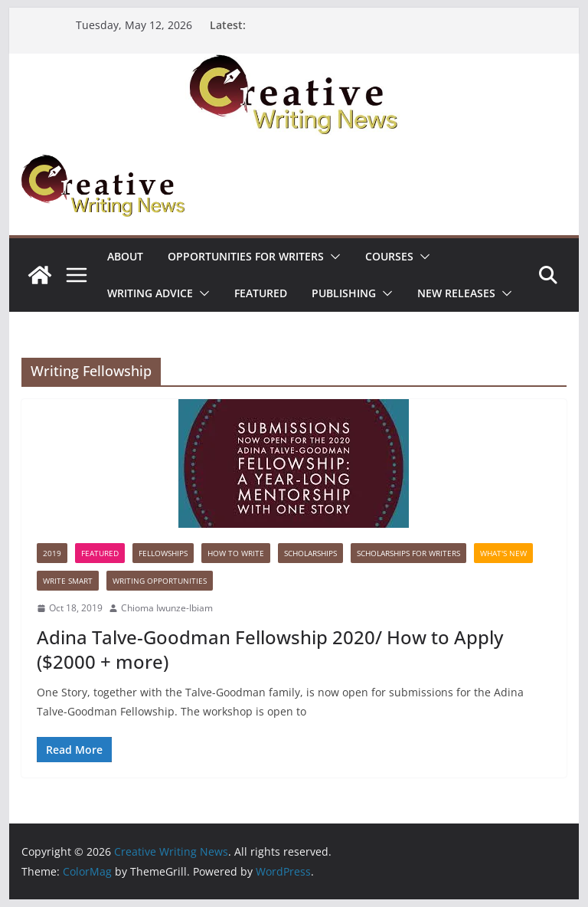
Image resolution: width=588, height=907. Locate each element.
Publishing (344, 293)
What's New (503, 553)
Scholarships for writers (408, 553)
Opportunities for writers (246, 256)
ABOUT (125, 256)
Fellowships (163, 553)
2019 (52, 553)
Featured (261, 293)
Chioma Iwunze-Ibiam (167, 608)
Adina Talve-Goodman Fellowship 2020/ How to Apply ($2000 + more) (270, 649)
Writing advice (150, 293)
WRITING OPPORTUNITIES (160, 581)
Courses (389, 256)
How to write (236, 553)
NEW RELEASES (456, 293)
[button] (332, 257)
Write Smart (68, 581)
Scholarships (310, 553)
